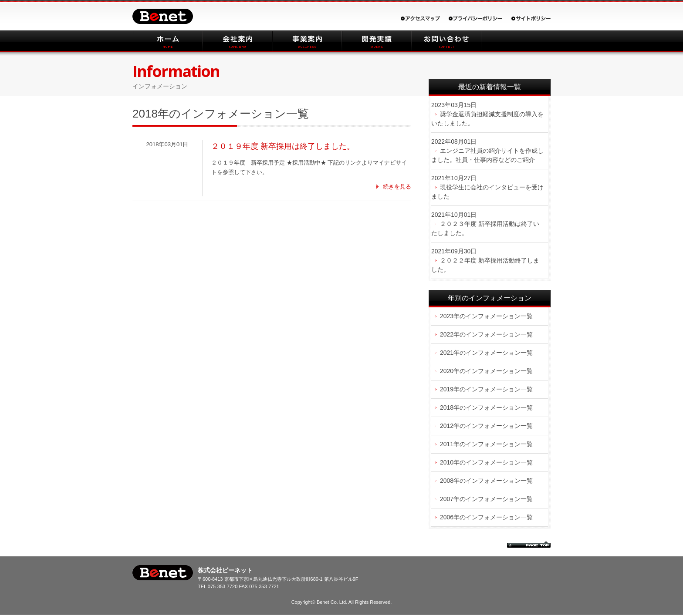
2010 (447, 462)
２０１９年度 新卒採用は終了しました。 (283, 146)
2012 (447, 426)
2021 (447, 353)
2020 (447, 371)
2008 (447, 481)
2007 (447, 499)
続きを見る (397, 187)
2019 (447, 389)
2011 (447, 444)
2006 (447, 517)
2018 (447, 407)
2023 (447, 316)
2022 (447, 334)
